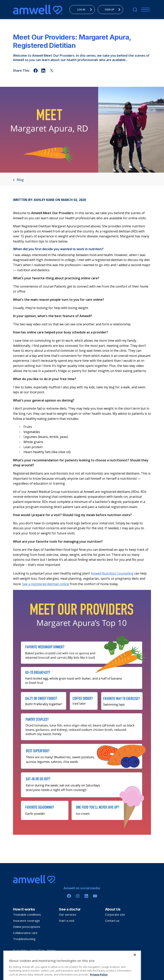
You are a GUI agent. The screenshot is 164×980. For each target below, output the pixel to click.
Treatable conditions (27, 914)
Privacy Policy (20, 950)
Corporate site (115, 914)
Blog (18, 180)
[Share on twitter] (52, 71)
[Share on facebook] (36, 71)
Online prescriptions (27, 927)
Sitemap (51, 950)
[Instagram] (78, 896)
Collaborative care (25, 933)
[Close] (135, 966)
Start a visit (67, 921)
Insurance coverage (26, 921)
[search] (135, 10)
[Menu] (145, 10)
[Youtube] (95, 896)
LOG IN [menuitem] (86, 9)
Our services (68, 914)
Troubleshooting (24, 939)
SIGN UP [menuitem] (114, 9)
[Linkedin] (86, 896)
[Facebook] (69, 896)
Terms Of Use (37, 950)
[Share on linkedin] (44, 71)
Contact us (112, 921)
